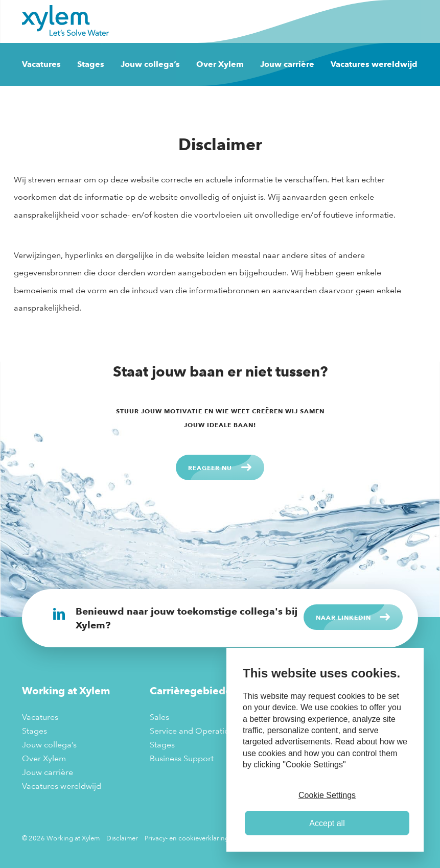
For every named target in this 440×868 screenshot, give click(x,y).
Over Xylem (220, 64)
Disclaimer (122, 838)
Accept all (327, 823)
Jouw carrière (287, 64)
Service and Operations (194, 731)
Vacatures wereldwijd (374, 64)
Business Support (182, 758)
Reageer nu (210, 467)
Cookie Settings (327, 795)
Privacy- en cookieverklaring (187, 838)
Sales (159, 717)
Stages (91, 64)
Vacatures (41, 64)
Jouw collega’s (150, 64)
